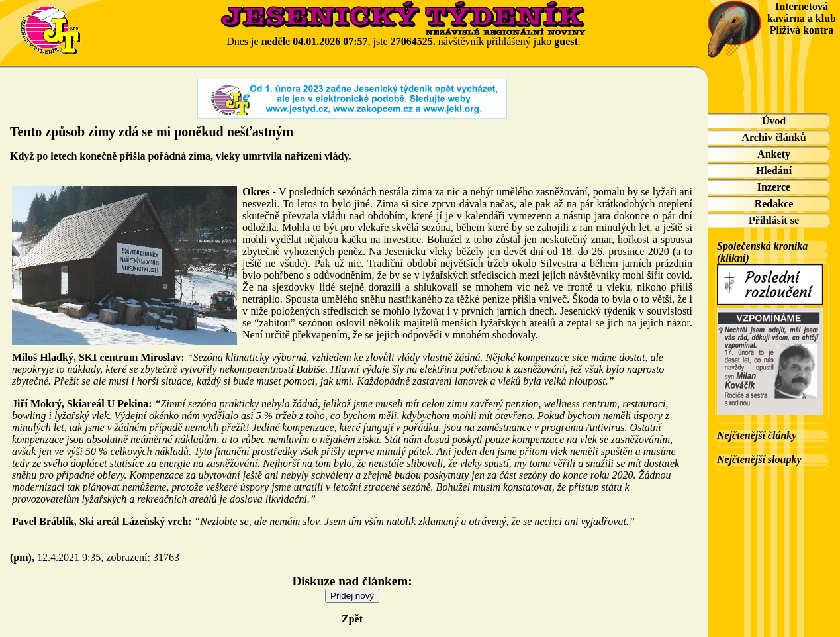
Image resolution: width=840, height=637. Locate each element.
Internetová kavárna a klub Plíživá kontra (802, 18)
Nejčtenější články (757, 435)
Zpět (352, 619)
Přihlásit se (774, 220)
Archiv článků (773, 137)
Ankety (774, 154)
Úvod (774, 121)
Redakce (774, 204)
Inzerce (774, 187)
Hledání (774, 171)
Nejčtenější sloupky (759, 459)
